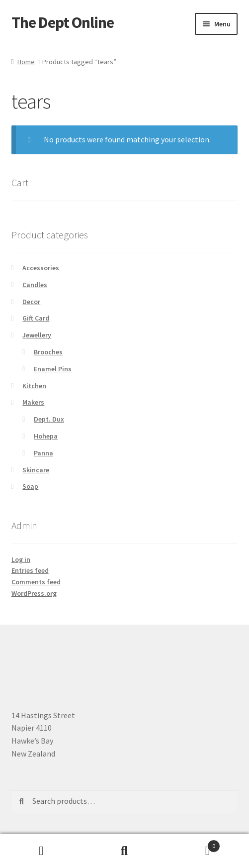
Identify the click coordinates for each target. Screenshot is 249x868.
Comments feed (36, 582)
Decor (31, 302)
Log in (21, 559)
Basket (193, 844)
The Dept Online (63, 22)
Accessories (41, 268)
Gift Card (36, 318)
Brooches (48, 352)
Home (26, 62)
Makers (33, 402)
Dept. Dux (49, 419)
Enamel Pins (53, 369)
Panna (43, 453)
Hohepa (46, 436)
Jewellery (37, 335)
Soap (30, 486)
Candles (35, 285)
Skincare (36, 470)
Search (124, 851)
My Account (41, 851)
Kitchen (34, 386)
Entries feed (30, 570)
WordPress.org (34, 593)
